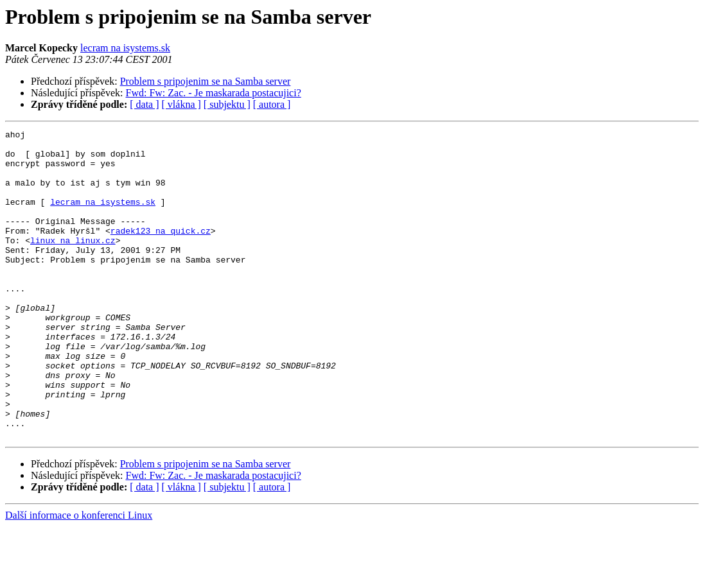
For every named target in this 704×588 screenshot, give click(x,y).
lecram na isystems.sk (125, 48)
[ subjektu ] (227, 104)
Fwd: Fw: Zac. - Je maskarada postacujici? (214, 93)
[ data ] (144, 104)
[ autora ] (272, 104)
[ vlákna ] (181, 104)
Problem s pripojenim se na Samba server (206, 81)
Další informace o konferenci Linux (79, 577)
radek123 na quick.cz (161, 252)
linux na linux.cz (73, 263)
